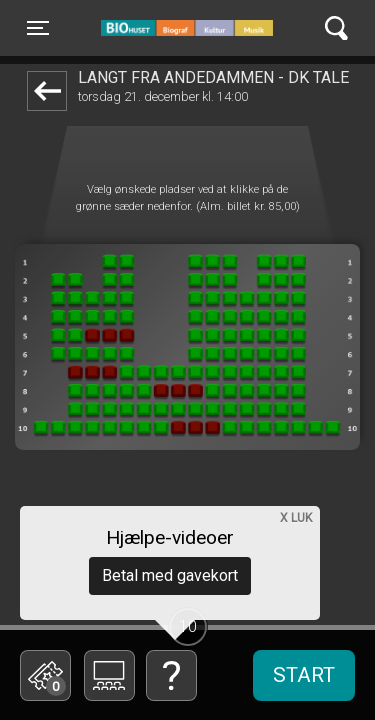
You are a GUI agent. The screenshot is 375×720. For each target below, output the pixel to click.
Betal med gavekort (170, 575)
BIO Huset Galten (186, 28)
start (304, 675)
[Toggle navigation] (38, 28)
